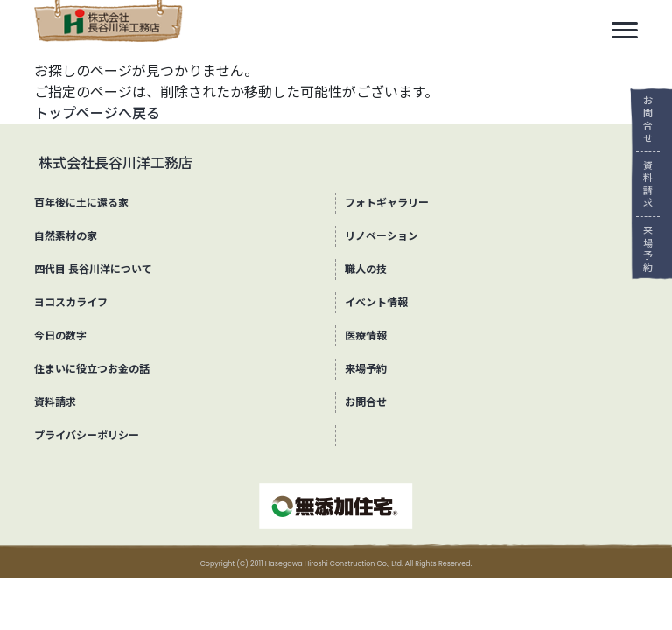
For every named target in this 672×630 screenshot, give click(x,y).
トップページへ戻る (97, 113)
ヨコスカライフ (71, 302)
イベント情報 (376, 302)
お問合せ (642, 119)
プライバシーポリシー (87, 435)
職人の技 (366, 269)
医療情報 (366, 336)
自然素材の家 (66, 236)
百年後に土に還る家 (81, 203)
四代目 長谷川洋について (93, 269)
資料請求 (642, 184)
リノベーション (381, 236)
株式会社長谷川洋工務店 (115, 163)
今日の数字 (60, 336)
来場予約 (642, 249)
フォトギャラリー (387, 203)
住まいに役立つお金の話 (92, 369)
